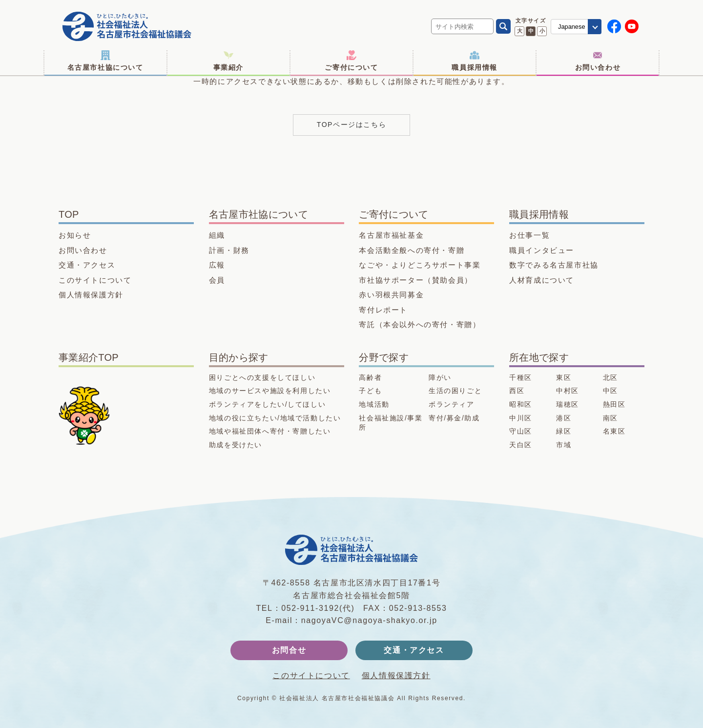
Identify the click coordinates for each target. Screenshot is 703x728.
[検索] (503, 26)
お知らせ (75, 235)
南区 (610, 418)
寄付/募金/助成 (454, 418)
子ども (370, 391)
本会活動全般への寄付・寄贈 (412, 250)
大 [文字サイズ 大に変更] (520, 31)
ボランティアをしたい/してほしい (268, 404)
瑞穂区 (568, 404)
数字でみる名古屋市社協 (554, 265)
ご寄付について (351, 61)
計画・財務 (229, 250)
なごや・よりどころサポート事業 (420, 265)
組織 (217, 235)
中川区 (521, 418)
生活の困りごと (455, 391)
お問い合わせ (598, 61)
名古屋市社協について (105, 61)
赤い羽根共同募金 (391, 295)
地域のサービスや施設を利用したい (270, 391)
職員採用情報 (475, 61)
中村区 (568, 391)
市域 (564, 445)
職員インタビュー (542, 250)
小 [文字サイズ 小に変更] (542, 31)
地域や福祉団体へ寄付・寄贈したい (270, 431)
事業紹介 (228, 61)
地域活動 (374, 404)
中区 (610, 391)
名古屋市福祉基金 (391, 235)
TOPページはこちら (352, 125)
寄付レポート (383, 310)
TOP (69, 214)
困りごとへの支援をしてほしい (262, 377)
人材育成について (542, 280)
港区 (564, 418)
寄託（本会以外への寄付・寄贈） (420, 324)
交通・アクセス (87, 265)
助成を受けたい (236, 445)
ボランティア (452, 404)
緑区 (564, 431)
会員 (217, 280)
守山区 (521, 431)
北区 (610, 377)
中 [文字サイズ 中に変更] (531, 31)
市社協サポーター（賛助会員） (415, 280)
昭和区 (521, 404)
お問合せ (289, 650)
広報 (217, 265)
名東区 (614, 431)
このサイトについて (95, 280)
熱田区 (614, 404)
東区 (564, 377)
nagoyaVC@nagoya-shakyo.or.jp (369, 620)
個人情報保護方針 (91, 295)
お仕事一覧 (529, 235)
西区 (517, 391)
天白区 (521, 445)
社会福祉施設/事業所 (391, 423)
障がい (440, 377)
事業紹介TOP (89, 357)
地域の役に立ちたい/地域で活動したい (275, 418)
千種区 (521, 377)
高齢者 (370, 377)
